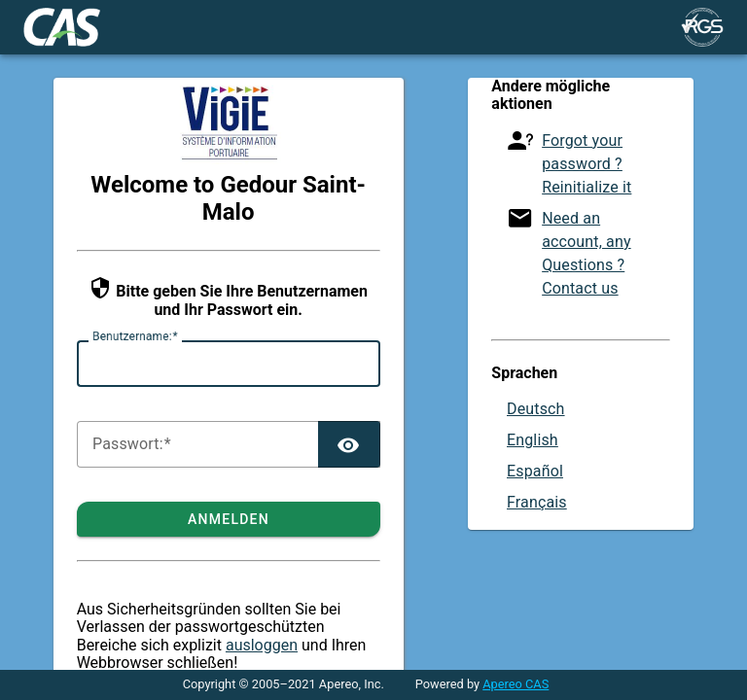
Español (535, 471)
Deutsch (536, 409)
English (533, 440)
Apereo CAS (516, 684)
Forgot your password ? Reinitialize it (587, 164)
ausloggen (262, 645)
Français (537, 502)
